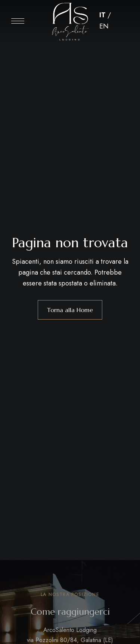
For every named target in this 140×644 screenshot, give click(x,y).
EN (104, 26)
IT (102, 15)
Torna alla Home (70, 310)
